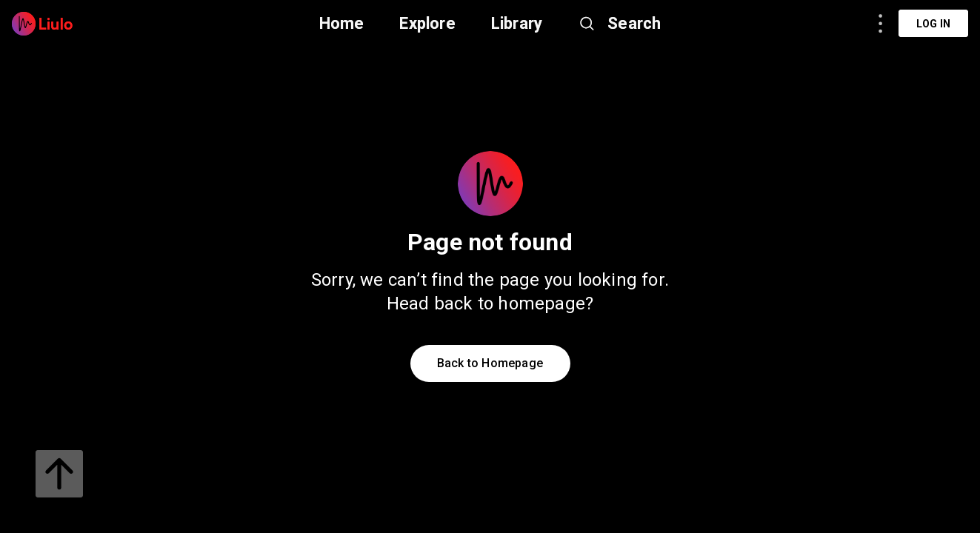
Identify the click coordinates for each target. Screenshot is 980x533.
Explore (427, 23)
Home (342, 23)
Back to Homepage (490, 363)
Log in (933, 24)
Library (517, 23)
